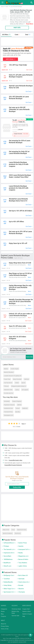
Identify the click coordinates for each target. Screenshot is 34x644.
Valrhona (26, 379)
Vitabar (17, 383)
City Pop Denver (8, 383)
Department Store (22, 530)
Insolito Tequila (15, 369)
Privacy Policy (5, 626)
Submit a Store (27, 611)
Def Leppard (25, 390)
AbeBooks (25, 408)
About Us (3, 624)
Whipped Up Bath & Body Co (19, 386)
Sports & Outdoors (8, 533)
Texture (18, 408)
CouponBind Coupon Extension (13, 465)
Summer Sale (15, 616)
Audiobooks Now (8, 408)
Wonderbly (7, 401)
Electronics (18, 533)
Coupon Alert (26, 609)
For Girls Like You (9, 393)
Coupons (3, 616)
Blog (2, 614)
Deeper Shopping (17, 401)
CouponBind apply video (15, 460)
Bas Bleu (18, 412)
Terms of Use (5, 629)
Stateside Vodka (8, 390)
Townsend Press (8, 412)
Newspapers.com (9, 415)
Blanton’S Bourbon (9, 372)
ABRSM (19, 405)
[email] (17, 357)
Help (24, 616)
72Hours (6, 386)
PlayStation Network (9, 405)
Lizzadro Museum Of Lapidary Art (13, 376)
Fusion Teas (7, 379)
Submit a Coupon (27, 614)
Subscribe (29, 357)
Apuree (23, 383)
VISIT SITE (17, 28)
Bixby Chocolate (17, 379)
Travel (13, 530)
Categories (4, 609)
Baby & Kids (6, 530)
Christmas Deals (16, 609)
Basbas (6, 369)
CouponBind (3, 640)
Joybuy (17, 390)
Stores (3, 611)
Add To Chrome (11, 59)
